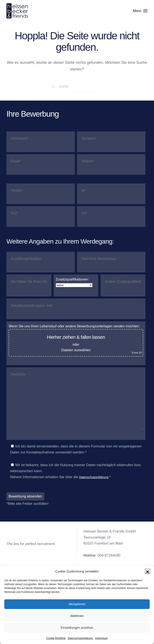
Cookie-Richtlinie (56, 638)
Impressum (101, 638)
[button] (148, 571)
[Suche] (77, 87)
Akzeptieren (77, 604)
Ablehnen (77, 616)
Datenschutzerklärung (80, 638)
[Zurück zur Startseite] (18, 11)
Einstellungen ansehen (77, 628)
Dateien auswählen (76, 350)
